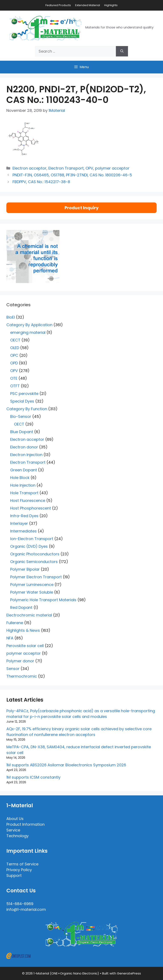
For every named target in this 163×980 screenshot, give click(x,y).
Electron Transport (66, 168)
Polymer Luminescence (32, 585)
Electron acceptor (30, 168)
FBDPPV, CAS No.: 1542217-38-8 (41, 182)
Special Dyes (22, 401)
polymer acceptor (112, 168)
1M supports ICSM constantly (33, 777)
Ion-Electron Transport (32, 539)
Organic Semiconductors (34, 562)
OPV (89, 168)
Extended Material (88, 5)
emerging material (28, 332)
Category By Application (29, 325)
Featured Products (58, 5)
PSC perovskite (24, 394)
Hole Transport (24, 493)
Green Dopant (24, 470)
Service (13, 830)
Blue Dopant (22, 432)
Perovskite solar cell (25, 646)
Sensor (13, 669)
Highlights (111, 5)
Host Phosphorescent (31, 508)
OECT (15, 340)
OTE (14, 378)
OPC (14, 355)
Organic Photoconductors (35, 554)
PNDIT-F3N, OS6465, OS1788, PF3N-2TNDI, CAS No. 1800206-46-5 (72, 175)
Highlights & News (23, 630)
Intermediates (23, 531)
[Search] (122, 51)
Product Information (25, 824)
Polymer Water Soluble (32, 592)
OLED (15, 348)
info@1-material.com (26, 909)
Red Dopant (21, 607)
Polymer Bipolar (25, 569)
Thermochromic (22, 676)
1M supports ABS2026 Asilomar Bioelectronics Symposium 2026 (66, 765)
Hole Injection (23, 485)
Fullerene (15, 623)
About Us (15, 819)
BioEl (11, 317)
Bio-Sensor (21, 416)
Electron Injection (26, 455)
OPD (14, 363)
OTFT (15, 386)
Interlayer (19, 523)
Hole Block (20, 478)
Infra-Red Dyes (24, 516)
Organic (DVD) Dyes (29, 546)
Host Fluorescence (28, 501)
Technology (18, 836)
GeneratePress (129, 973)
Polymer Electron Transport (36, 577)
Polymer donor (20, 661)
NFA (10, 638)
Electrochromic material (29, 615)
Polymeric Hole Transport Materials (43, 600)
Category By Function (27, 409)
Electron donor (24, 447)
